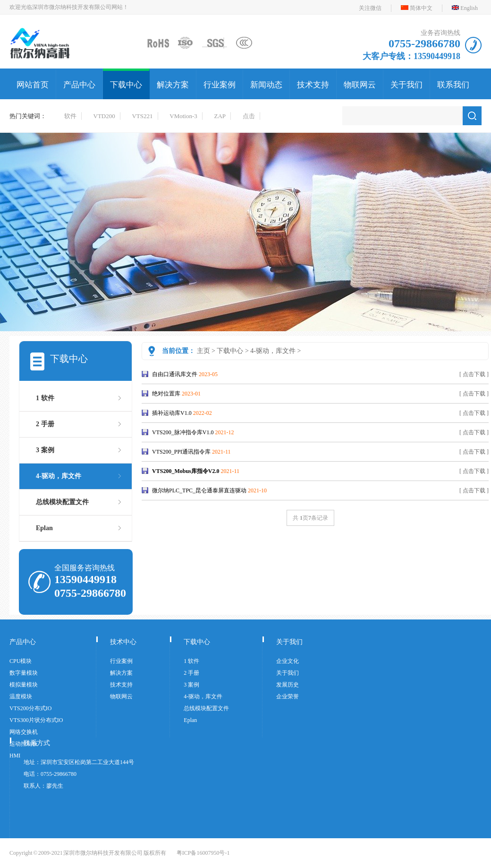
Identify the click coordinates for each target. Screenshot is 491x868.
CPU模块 (21, 661)
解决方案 (173, 85)
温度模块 (21, 696)
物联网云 (360, 85)
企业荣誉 (288, 696)
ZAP (220, 116)
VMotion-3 (183, 116)
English (469, 8)
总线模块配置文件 (62, 502)
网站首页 (33, 85)
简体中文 (421, 8)
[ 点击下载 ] (474, 374)
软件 (70, 116)
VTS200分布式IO (30, 708)
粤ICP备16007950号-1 (203, 853)
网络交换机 (24, 732)
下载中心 (126, 85)
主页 (203, 351)
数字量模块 (24, 673)
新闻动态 (266, 85)
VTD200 (104, 116)
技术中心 (123, 642)
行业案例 (220, 85)
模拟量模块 (24, 685)
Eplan (44, 528)
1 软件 (45, 398)
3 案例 (45, 450)
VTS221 (142, 116)
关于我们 (406, 85)
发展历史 (288, 685)
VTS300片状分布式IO (36, 720)
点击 (249, 116)
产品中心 (79, 85)
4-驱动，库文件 (273, 351)
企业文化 (288, 661)
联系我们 (453, 85)
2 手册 (45, 424)
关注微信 (370, 8)
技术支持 (313, 85)
